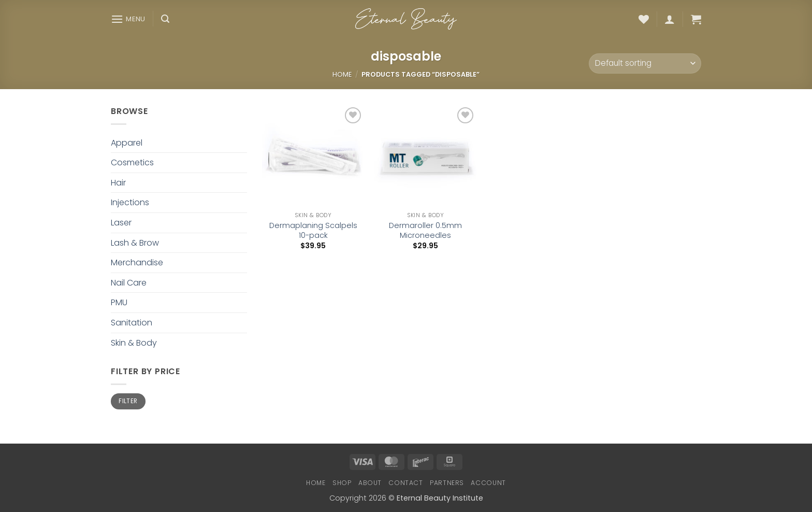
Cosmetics (132, 162)
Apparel (127, 143)
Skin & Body (134, 343)
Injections (130, 202)
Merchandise (137, 262)
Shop (342, 483)
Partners (447, 483)
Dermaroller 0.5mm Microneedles (425, 230)
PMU (119, 302)
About (370, 483)
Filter (128, 401)
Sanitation (132, 323)
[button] (128, 19)
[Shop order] (645, 63)
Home (342, 74)
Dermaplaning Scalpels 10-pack (313, 230)
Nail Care (129, 283)
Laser (121, 223)
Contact (405, 483)
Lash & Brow (135, 243)
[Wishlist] (644, 19)
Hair (118, 183)
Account (488, 483)
